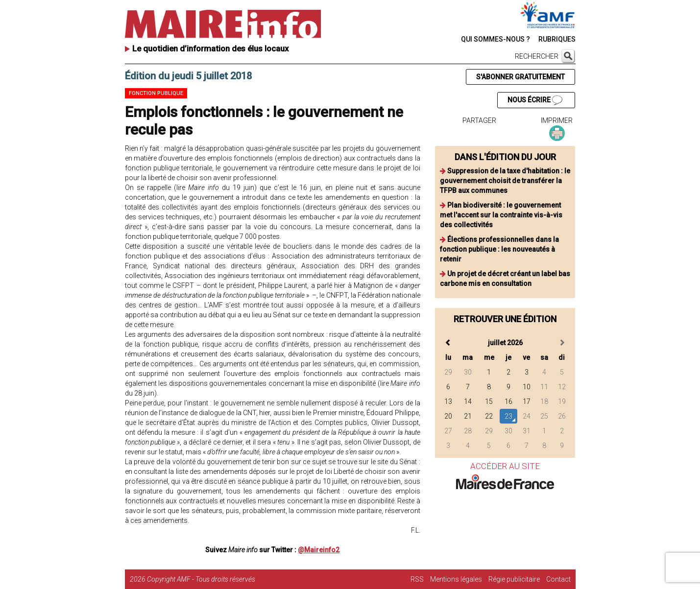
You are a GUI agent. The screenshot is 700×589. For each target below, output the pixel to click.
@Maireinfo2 (319, 550)
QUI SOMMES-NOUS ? (495, 39)
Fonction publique (156, 93)
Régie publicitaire (514, 579)
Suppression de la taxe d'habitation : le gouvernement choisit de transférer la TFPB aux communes (505, 181)
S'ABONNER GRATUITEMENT (520, 77)
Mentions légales (456, 579)
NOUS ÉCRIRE (535, 100)
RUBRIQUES (557, 39)
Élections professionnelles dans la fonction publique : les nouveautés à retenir (499, 249)
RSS (417, 579)
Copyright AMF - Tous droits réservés (201, 579)
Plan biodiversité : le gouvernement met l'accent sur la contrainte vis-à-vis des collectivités (501, 215)
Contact (558, 579)
